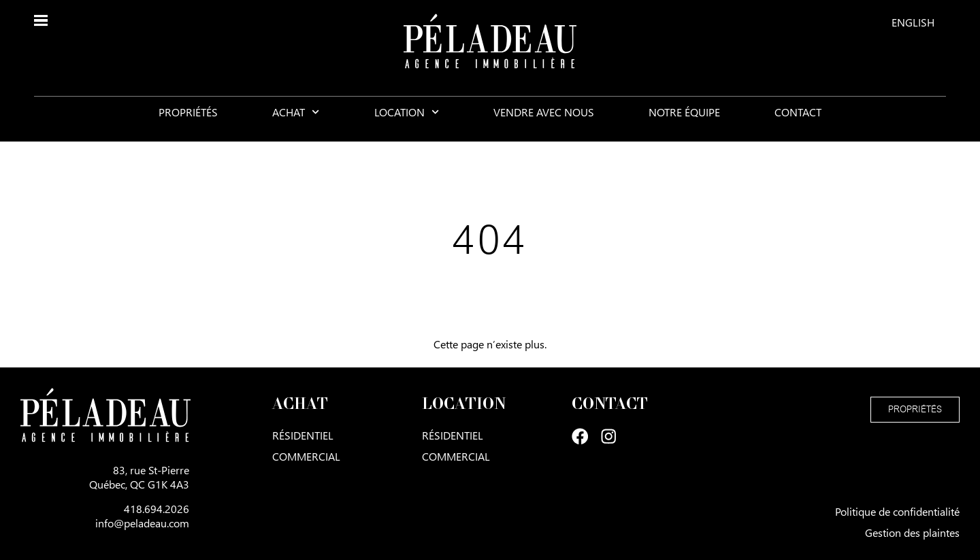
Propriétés (188, 122)
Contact (798, 122)
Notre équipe (684, 122)
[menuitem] (913, 22)
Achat (296, 122)
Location (407, 122)
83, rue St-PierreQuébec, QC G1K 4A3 (139, 477)
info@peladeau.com (142, 523)
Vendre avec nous (544, 122)
